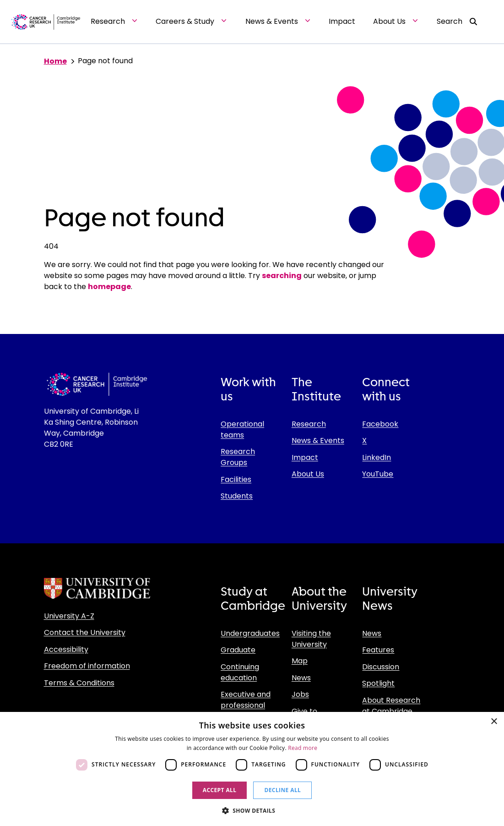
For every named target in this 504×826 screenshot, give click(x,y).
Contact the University (85, 632)
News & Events (318, 440)
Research (309, 424)
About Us (308, 474)
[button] (252, 810)
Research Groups (238, 457)
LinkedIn (377, 457)
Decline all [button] (282, 790)
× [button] (494, 722)
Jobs (300, 694)
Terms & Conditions (79, 683)
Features (378, 650)
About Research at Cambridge (391, 706)
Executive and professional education (246, 705)
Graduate (238, 650)
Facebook (380, 424)
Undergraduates (250, 633)
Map (300, 661)
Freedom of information (87, 666)
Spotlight (378, 683)
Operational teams (242, 429)
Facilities (236, 479)
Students (237, 496)
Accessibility (66, 649)
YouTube (378, 474)
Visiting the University (311, 639)
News (301, 678)
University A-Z (69, 616)
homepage (109, 287)
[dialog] (252, 769)
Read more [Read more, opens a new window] (303, 748)
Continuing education (240, 672)
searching (282, 276)
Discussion (381, 667)
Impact (305, 457)
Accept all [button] (220, 790)
